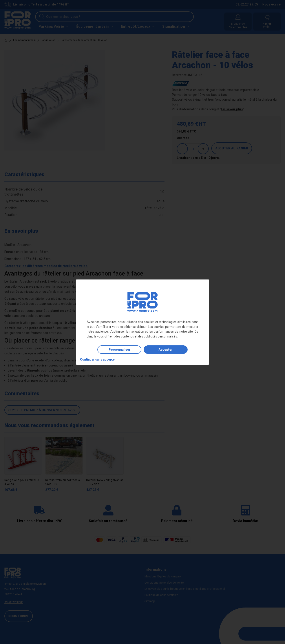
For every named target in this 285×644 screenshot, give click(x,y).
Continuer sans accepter (98, 359)
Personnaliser (120, 350)
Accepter (166, 350)
